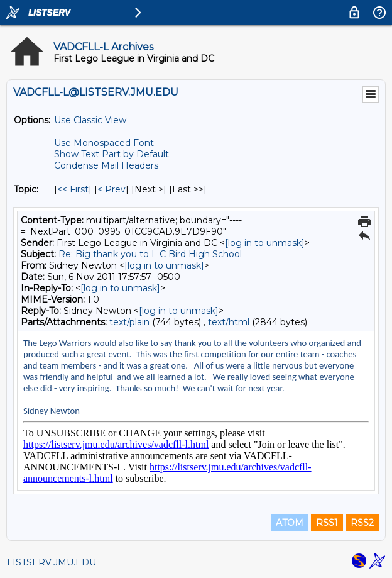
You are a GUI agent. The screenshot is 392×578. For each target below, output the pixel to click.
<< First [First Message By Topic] (73, 189)
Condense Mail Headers (106, 165)
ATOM (290, 523)
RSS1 (327, 523)
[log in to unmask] (265, 243)
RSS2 (362, 523)
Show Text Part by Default (112, 154)
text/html (229, 322)
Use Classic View (90, 120)
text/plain (129, 322)
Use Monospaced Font (104, 143)
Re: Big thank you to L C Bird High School (150, 254)
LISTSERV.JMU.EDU (52, 562)
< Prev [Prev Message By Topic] (112, 189)
